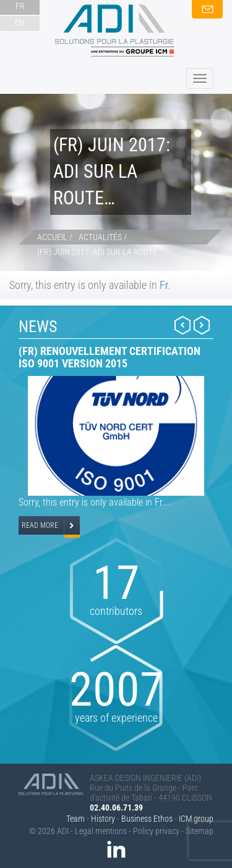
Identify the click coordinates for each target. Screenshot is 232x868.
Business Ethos (147, 819)
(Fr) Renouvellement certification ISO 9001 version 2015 (110, 357)
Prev (183, 325)
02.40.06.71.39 (116, 807)
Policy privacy (156, 831)
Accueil (52, 237)
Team (75, 819)
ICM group (196, 819)
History (103, 819)
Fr (164, 285)
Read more (40, 525)
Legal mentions (101, 831)
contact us (207, 9)
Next (202, 325)
